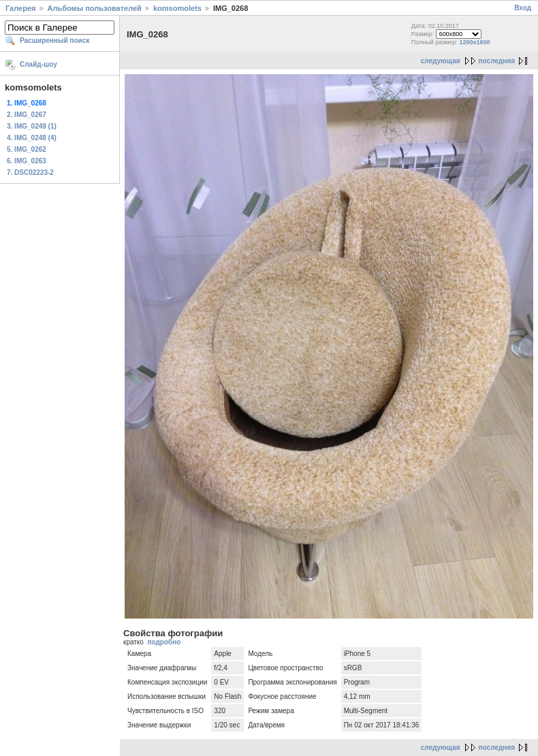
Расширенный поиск (54, 40)
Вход (523, 8)
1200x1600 (475, 42)
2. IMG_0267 (27, 115)
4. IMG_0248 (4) (32, 138)
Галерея (20, 8)
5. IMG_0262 (27, 149)
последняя (497, 61)
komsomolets (177, 8)
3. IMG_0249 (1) (32, 126)
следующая (441, 61)
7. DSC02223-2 (30, 172)
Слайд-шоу (38, 64)
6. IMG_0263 (27, 161)
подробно (164, 642)
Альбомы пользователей (95, 8)
